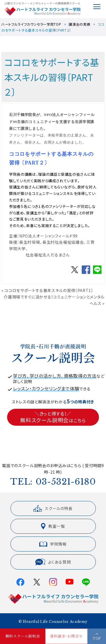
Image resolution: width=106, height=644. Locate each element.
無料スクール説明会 (23, 636)
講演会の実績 (79, 24)
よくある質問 (53, 562)
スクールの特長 (53, 508)
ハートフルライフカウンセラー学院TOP (31, 24)
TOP (97, 638)
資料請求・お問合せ (66, 636)
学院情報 (53, 544)
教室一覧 (53, 526)
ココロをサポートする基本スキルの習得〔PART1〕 (49, 290)
